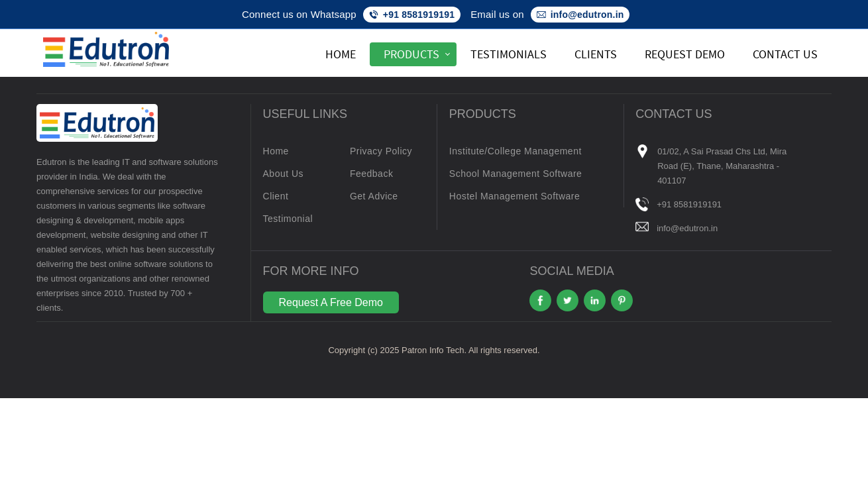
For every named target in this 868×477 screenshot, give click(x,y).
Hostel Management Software (515, 196)
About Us (284, 174)
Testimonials (509, 54)
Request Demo (685, 54)
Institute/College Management (515, 151)
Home (341, 54)
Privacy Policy (381, 151)
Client (276, 196)
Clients (596, 54)
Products (411, 54)
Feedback (371, 174)
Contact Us (785, 54)
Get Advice (374, 196)
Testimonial (288, 219)
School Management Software (516, 174)
